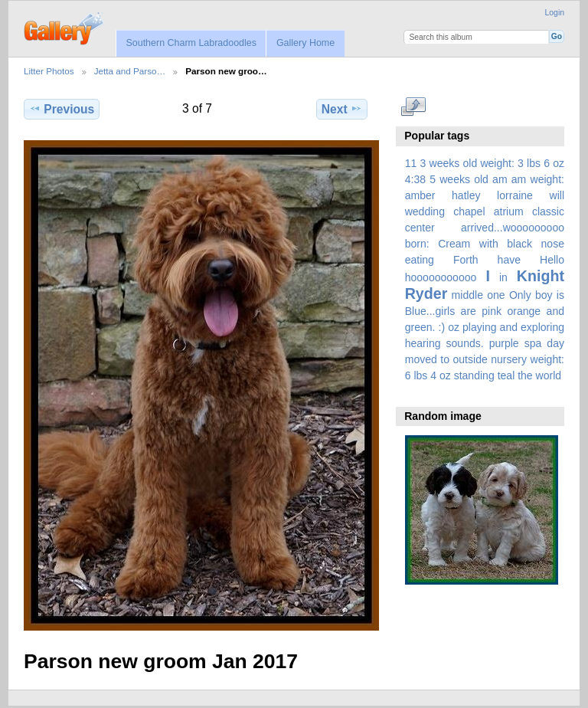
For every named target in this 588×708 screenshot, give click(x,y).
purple (504, 343)
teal (506, 375)
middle (467, 295)
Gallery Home (305, 43)
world (549, 375)
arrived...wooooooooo (513, 228)
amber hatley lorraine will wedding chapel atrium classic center (485, 211)
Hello (552, 260)
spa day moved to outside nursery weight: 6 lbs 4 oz (485, 359)
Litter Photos (49, 71)
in (503, 277)
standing (474, 375)
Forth (466, 260)
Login (555, 13)
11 (411, 163)
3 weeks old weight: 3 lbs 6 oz (493, 163)
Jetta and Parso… (130, 71)
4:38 (415, 179)
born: (417, 244)
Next (342, 109)
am (500, 179)
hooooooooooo (441, 277)
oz (454, 327)
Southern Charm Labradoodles (191, 43)
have (509, 260)
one (496, 295)
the (525, 375)
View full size (413, 107)
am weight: (538, 179)
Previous (62, 109)
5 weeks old (459, 179)
